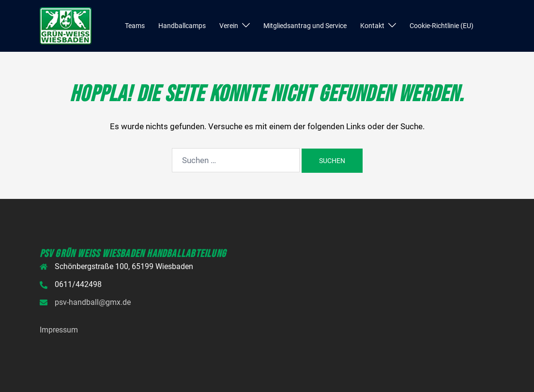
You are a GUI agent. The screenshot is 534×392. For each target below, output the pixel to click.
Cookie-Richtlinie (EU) (442, 26)
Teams (135, 26)
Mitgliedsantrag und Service (305, 26)
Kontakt (372, 26)
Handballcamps (182, 26)
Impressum (59, 330)
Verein (229, 26)
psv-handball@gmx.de (93, 302)
